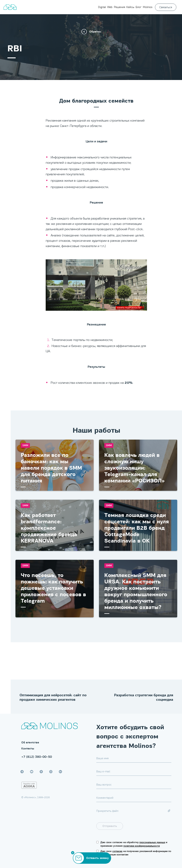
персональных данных (152, 842)
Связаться (166, 7)
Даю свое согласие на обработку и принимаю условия (134, 844)
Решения (120, 7)
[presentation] (150, 826)
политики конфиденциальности (142, 846)
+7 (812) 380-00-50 (37, 757)
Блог (139, 7)
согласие (117, 851)
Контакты (28, 749)
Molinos (148, 7)
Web (110, 7)
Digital (102, 7)
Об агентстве (30, 743)
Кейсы (130, 7)
